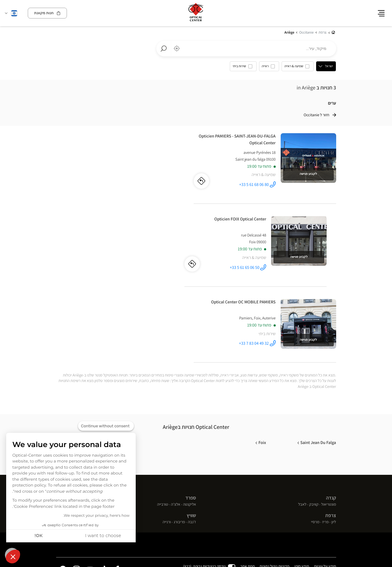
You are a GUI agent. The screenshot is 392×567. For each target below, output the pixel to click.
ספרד (191, 415)
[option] (298, 68)
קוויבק (314, 422)
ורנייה (167, 440)
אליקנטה (189, 422)
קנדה (331, 415)
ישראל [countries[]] (329, 66)
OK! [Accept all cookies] (39, 536)
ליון (334, 440)
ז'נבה (192, 440)
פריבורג (179, 440)
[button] (13, 557)
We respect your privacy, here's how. (96, 516)
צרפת (331, 433)
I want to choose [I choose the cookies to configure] (103, 536)
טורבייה (163, 422)
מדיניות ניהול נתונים (275, 484)
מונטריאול (329, 422)
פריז (326, 440)
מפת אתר (248, 483)
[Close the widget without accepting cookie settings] (106, 426)
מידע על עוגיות (325, 484)
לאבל (302, 422)
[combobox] (246, 49)
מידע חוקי (302, 484)
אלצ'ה (175, 422)
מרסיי (315, 440)
